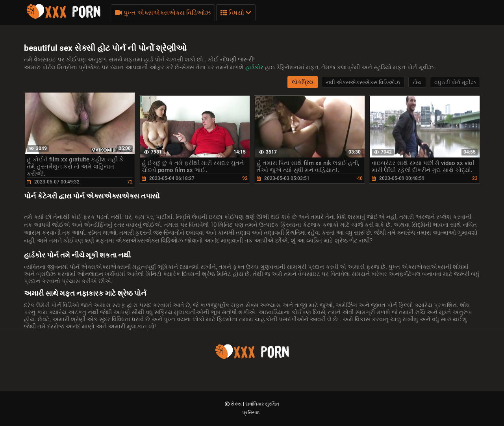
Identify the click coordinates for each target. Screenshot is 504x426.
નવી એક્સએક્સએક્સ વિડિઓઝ (363, 82)
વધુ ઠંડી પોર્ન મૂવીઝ (455, 82)
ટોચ (417, 82)
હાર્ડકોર (255, 67)
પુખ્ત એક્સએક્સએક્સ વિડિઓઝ (163, 13)
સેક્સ (237, 404)
